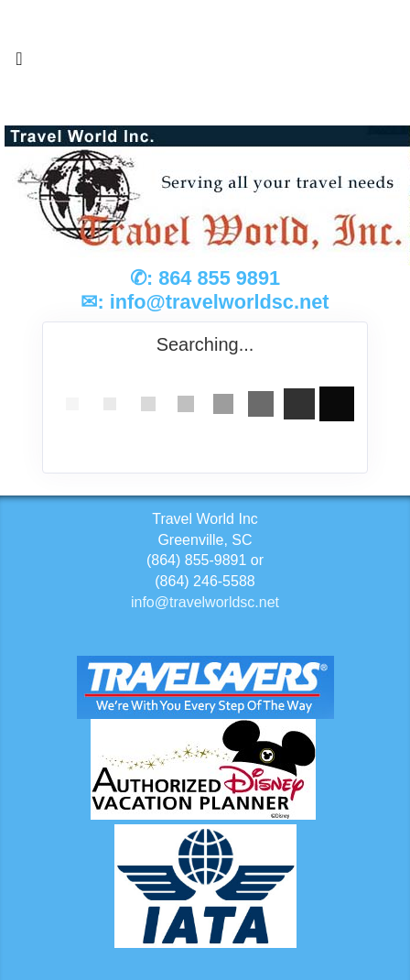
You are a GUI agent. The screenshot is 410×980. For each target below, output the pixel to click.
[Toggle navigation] (19, 63)
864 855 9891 (219, 278)
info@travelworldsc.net (220, 302)
